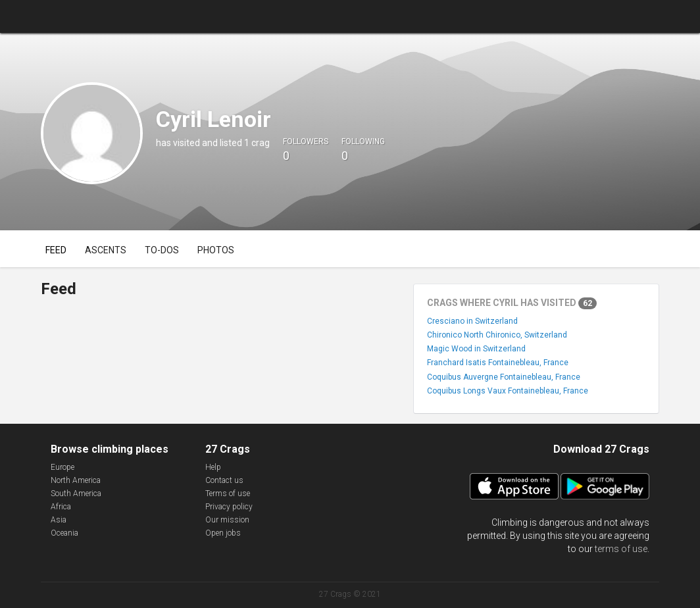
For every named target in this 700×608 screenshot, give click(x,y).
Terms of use (228, 494)
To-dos (162, 250)
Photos (216, 250)
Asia (59, 520)
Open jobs (223, 533)
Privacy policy (229, 507)
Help (213, 467)
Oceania (64, 533)
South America (76, 494)
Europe (63, 467)
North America (76, 480)
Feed (56, 250)
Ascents (106, 250)
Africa (61, 507)
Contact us (224, 480)
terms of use (621, 549)
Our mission (227, 520)
